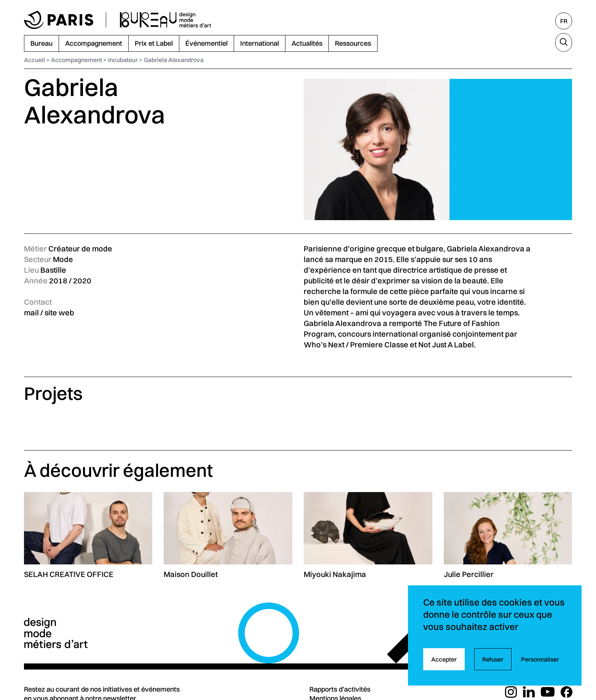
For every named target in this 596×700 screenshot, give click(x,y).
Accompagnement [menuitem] (94, 43)
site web (59, 312)
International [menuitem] (260, 43)
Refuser (493, 659)
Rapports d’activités (340, 689)
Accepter (444, 659)
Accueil (34, 60)
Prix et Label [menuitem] (154, 43)
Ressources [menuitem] (353, 43)
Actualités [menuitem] (307, 43)
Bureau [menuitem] (41, 43)
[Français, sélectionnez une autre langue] (564, 21)
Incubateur (123, 60)
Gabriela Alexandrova (174, 60)
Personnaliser (540, 659)
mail (31, 312)
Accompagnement (76, 60)
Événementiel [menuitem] (206, 43)
